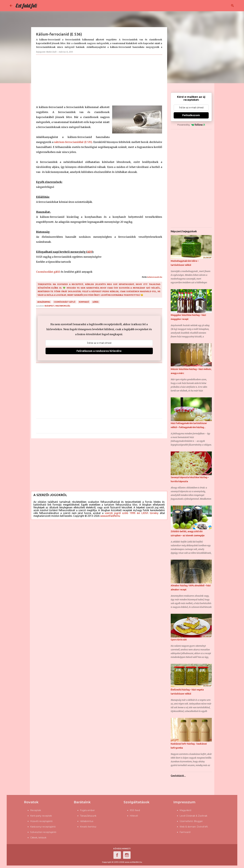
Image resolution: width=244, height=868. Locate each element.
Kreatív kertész (88, 827)
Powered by (191, 125)
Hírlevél (134, 816)
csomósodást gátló (65, 302)
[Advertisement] (99, 79)
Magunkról (185, 810)
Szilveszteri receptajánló (43, 832)
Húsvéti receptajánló (41, 821)
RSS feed (135, 810)
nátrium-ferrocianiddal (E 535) (73, 142)
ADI (90, 252)
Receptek (36, 810)
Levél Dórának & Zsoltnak (193, 816)
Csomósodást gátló (48, 272)
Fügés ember (87, 810)
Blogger (198, 821)
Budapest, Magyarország (57, 306)
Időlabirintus (87, 821)
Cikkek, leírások (38, 838)
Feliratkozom (191, 115)
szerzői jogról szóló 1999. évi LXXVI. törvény (132, 513)
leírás (96, 302)
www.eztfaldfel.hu (110, 516)
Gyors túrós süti (179, 640)
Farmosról (185, 832)
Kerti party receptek (41, 816)
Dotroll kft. (203, 827)
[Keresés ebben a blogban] (218, 6)
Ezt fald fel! (26, 6)
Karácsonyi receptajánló (43, 827)
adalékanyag (44, 302)
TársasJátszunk (88, 816)
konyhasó (84, 302)
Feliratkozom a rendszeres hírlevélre (99, 351)
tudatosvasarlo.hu (155, 277)
